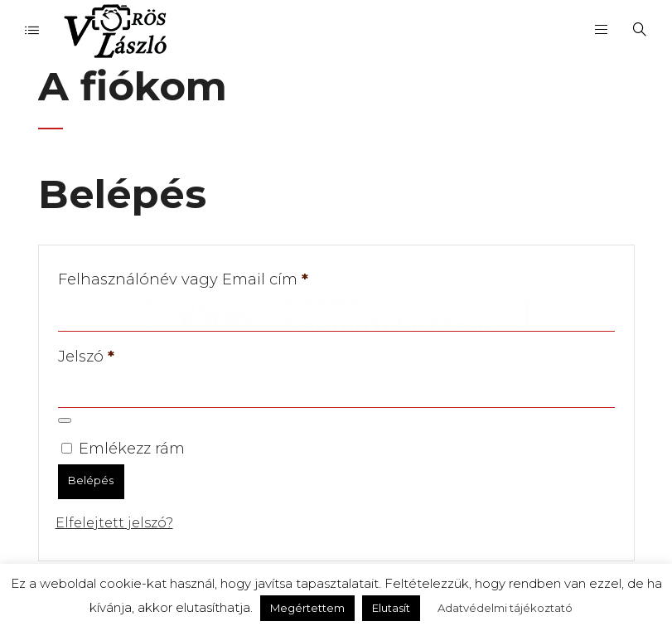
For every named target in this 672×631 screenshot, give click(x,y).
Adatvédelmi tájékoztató (505, 608)
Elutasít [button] (391, 608)
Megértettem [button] (307, 608)
